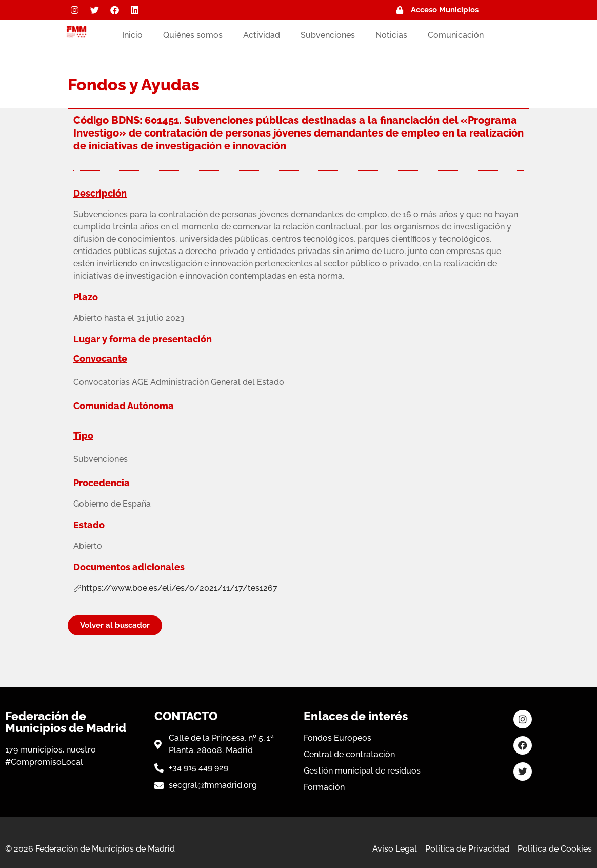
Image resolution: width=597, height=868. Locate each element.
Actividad (262, 35)
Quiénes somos (193, 35)
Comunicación (456, 35)
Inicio (132, 35)
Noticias (391, 35)
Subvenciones (328, 35)
